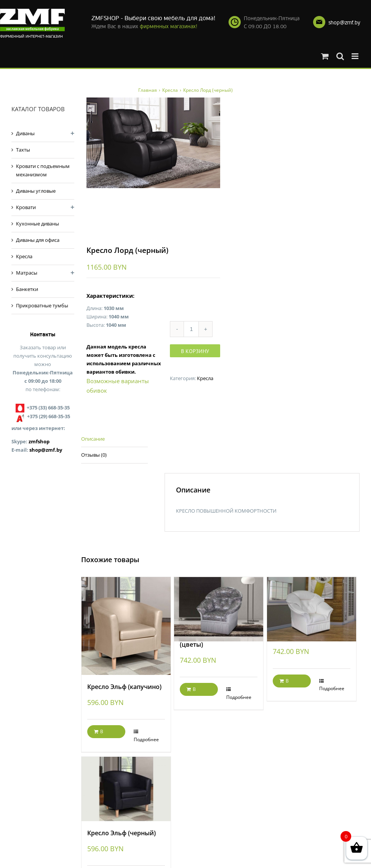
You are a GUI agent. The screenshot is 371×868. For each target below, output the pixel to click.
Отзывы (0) (94, 456)
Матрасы (27, 273)
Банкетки (27, 289)
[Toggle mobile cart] (325, 56)
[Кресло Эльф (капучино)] (126, 627)
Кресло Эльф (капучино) (124, 687)
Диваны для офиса (38, 240)
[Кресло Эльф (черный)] (126, 790)
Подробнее (146, 740)
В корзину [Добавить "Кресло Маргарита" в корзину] (289, 683)
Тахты (23, 150)
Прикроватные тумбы (42, 305)
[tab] (114, 440)
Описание (93, 439)
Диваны (25, 133)
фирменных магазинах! (169, 26)
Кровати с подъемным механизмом (43, 170)
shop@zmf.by (344, 23)
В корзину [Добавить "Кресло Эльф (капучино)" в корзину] (103, 734)
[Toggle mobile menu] (356, 56)
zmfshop (39, 441)
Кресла (205, 379)
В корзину (195, 352)
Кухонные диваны (38, 224)
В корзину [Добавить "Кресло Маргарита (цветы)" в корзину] (196, 692)
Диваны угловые (36, 191)
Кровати (26, 207)
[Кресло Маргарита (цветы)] (219, 601)
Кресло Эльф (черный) (122, 834)
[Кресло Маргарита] (312, 601)
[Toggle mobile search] (340, 56)
